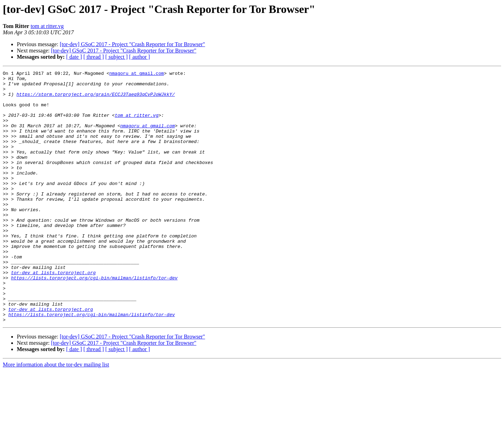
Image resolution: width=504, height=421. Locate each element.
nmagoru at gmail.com (136, 74)
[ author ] (140, 57)
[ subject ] (117, 57)
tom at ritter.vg (47, 26)
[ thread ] (94, 57)
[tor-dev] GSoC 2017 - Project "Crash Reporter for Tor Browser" (132, 44)
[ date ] (74, 57)
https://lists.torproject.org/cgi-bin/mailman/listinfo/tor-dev (94, 320)
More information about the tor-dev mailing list (56, 415)
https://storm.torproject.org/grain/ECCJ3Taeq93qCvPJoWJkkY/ (96, 99)
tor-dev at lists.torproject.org (53, 313)
